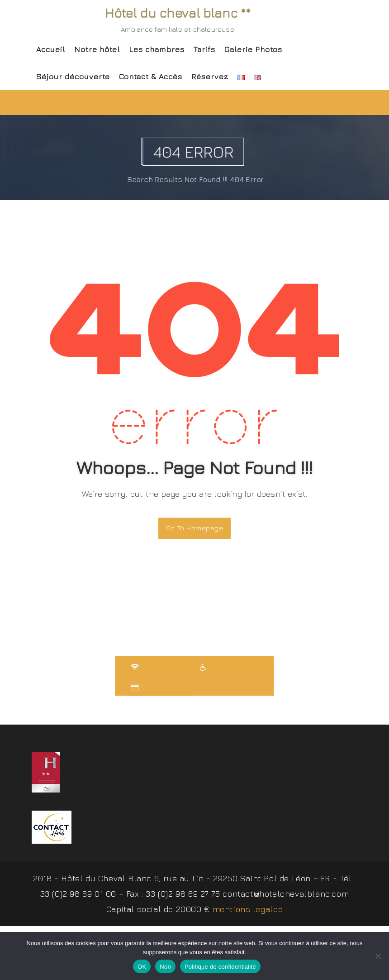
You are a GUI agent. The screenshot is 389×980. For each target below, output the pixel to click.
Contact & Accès (151, 77)
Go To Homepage (194, 528)
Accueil (51, 49)
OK (142, 967)
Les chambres (157, 49)
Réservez (210, 77)
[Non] (378, 956)
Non (165, 967)
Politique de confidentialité (220, 967)
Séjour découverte (73, 77)
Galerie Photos (253, 49)
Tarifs (204, 49)
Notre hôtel (97, 49)
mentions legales (248, 910)
